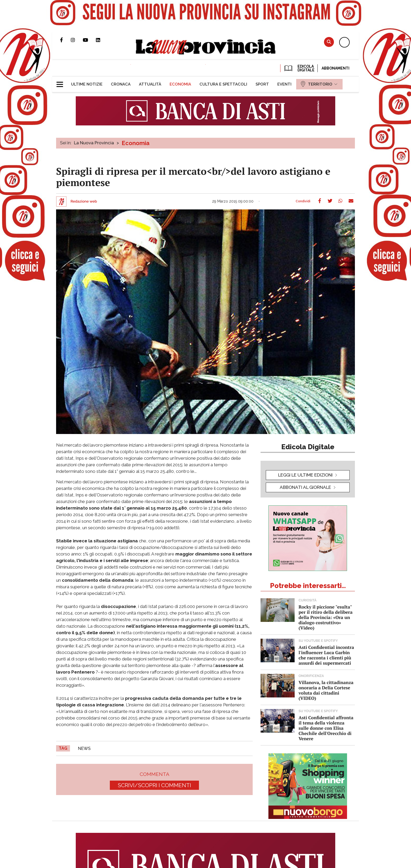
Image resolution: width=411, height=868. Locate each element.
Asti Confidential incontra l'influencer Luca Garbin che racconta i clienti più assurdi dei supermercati (326, 655)
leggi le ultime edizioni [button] (305, 475)
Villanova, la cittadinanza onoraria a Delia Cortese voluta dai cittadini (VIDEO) (326, 690)
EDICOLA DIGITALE (299, 68)
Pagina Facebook (65, 40)
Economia (136, 143)
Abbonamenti (336, 68)
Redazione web (84, 202)
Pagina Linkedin (102, 40)
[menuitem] (87, 84)
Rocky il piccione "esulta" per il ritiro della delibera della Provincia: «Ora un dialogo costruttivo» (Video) (326, 617)
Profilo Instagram (77, 40)
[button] (62, 82)
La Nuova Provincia (94, 143)
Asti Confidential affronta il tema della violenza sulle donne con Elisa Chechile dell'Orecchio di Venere (326, 728)
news (84, 748)
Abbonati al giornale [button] (305, 487)
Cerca (329, 42)
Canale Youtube (89, 40)
